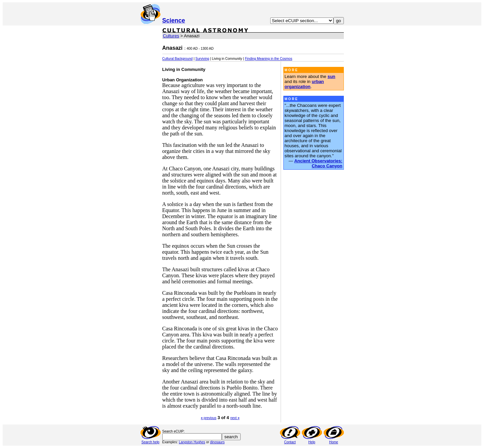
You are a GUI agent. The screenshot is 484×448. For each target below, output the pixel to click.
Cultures (171, 36)
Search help (150, 442)
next (235, 418)
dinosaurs (217, 442)
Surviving (202, 59)
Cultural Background (178, 59)
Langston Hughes (192, 442)
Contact (290, 442)
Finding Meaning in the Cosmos (269, 59)
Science (174, 21)
